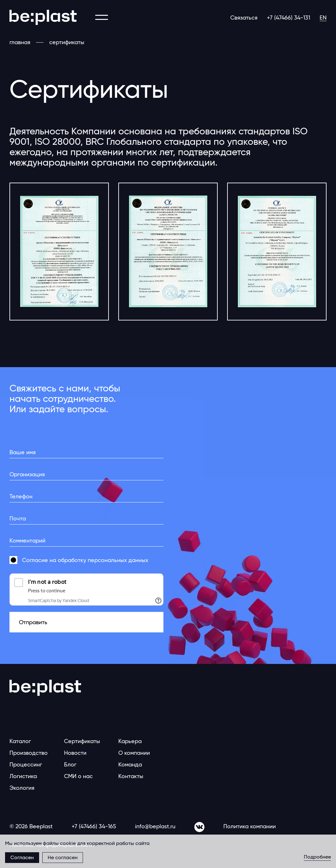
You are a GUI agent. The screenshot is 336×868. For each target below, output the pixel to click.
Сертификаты (82, 741)
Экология (22, 788)
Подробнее (317, 857)
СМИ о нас (78, 776)
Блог (70, 764)
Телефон (21, 496)
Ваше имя (23, 452)
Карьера (130, 741)
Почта (18, 518)
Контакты (131, 776)
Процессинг (26, 764)
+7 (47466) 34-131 (289, 18)
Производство (29, 753)
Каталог (20, 741)
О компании (134, 753)
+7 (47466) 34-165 (94, 826)
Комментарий (27, 540)
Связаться (244, 18)
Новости (75, 753)
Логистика (23, 776)
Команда (130, 764)
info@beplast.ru (155, 826)
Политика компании (250, 826)
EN (323, 18)
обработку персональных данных (103, 560)
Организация (27, 474)
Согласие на (85, 560)
